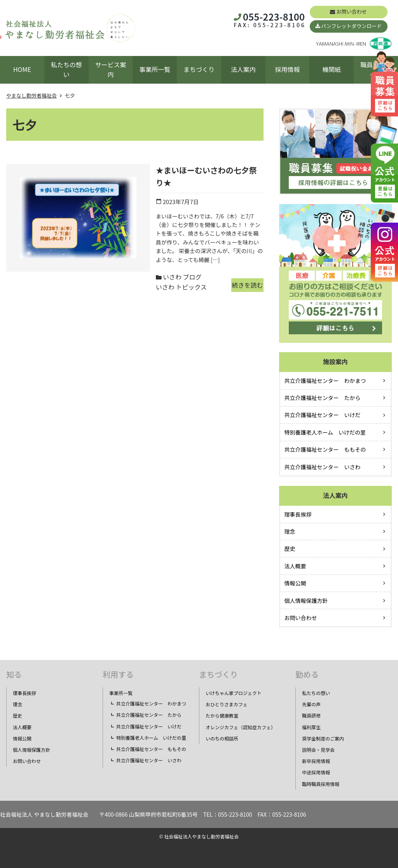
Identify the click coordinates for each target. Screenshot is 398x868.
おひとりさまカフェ (227, 704)
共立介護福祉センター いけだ (323, 415)
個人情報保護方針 (306, 601)
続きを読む (241, 250)
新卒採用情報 (316, 761)
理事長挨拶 (298, 514)
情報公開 (295, 583)
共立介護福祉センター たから (323, 398)
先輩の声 (311, 704)
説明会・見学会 (318, 750)
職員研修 (311, 715)
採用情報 (288, 69)
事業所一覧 (155, 69)
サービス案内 (110, 70)
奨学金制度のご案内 (323, 738)
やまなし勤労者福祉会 (31, 95)
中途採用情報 (316, 772)
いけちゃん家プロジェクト (234, 693)
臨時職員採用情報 (321, 784)
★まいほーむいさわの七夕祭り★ (171, 170)
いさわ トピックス (186, 248)
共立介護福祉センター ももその (325, 449)
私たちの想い (66, 70)
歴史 (290, 548)
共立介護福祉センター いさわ (323, 467)
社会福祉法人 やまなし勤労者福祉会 (44, 814)
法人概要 (295, 566)
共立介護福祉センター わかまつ (325, 381)
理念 (290, 531)
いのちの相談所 (222, 738)
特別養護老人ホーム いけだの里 (325, 432)
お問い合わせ (352, 11)
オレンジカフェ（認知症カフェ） (241, 727)
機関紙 (332, 69)
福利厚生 (311, 727)
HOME (22, 69)
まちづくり (199, 69)
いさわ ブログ (140, 248)
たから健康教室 (222, 715)
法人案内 (243, 69)
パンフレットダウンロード (351, 26)
